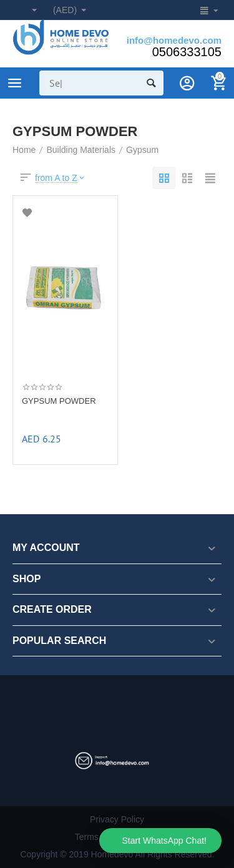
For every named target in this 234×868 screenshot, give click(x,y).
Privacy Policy (117, 819)
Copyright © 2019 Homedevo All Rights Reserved (116, 854)
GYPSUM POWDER (59, 401)
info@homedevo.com (174, 40)
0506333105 (187, 52)
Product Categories (15, 83)
